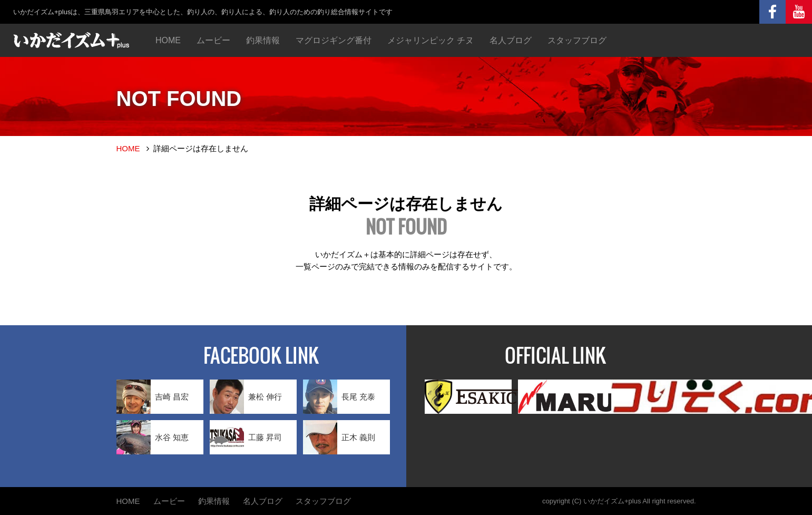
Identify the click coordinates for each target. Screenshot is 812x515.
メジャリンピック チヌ (431, 40)
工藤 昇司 (246, 437)
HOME (168, 40)
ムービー (213, 40)
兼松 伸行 (246, 397)
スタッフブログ (577, 40)
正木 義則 (339, 437)
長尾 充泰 (339, 397)
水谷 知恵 (153, 437)
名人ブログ (511, 40)
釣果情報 (263, 40)
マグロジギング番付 (334, 40)
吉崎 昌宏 (153, 397)
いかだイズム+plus (612, 501)
